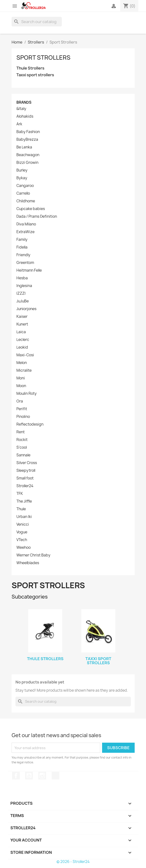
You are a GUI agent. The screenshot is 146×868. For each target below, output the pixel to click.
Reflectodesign (30, 424)
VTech (22, 540)
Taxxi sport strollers (35, 75)
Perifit (22, 409)
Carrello (23, 193)
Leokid (22, 347)
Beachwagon (28, 155)
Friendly (23, 255)
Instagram (42, 776)
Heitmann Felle (29, 270)
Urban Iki (24, 517)
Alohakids (25, 116)
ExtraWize (25, 232)
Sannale (23, 455)
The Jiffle (24, 501)
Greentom (25, 263)
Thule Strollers (30, 68)
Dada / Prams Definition (37, 217)
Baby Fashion (28, 132)
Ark (19, 124)
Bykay (22, 178)
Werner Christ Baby (33, 555)
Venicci (23, 524)
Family (22, 240)
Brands (24, 102)
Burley (22, 170)
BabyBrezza (27, 140)
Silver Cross (27, 463)
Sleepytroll (26, 471)
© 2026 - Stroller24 (73, 862)
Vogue (22, 532)
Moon (21, 386)
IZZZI (21, 294)
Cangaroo (25, 186)
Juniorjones (26, 309)
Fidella (22, 247)
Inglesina (24, 286)
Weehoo (24, 548)
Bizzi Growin (27, 163)
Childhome (26, 201)
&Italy (21, 109)
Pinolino (23, 417)
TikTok (56, 776)
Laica (21, 332)
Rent (21, 432)
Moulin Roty (27, 394)
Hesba (22, 278)
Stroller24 (25, 486)
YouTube (29, 776)
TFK (20, 494)
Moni (21, 378)
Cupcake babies (31, 209)
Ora (20, 401)
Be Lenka (24, 147)
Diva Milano (26, 224)
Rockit (22, 440)
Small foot (25, 478)
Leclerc (23, 340)
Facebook (16, 776)
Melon (22, 363)
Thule (21, 509)
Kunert (22, 324)
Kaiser (22, 317)
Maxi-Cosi (25, 355)
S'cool (22, 447)
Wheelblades (28, 563)
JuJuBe (23, 301)
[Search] (37, 22)
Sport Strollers (43, 57)
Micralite (24, 370)
